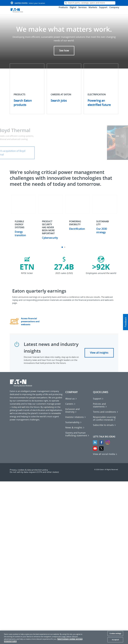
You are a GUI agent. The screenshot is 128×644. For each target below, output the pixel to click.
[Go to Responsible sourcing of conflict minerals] (106, 422)
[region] (64, 637)
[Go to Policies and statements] (106, 409)
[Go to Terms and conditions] (106, 415)
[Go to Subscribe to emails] (104, 428)
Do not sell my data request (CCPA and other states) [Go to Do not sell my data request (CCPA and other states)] (34, 475)
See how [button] (64, 54)
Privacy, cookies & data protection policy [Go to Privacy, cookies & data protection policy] (29, 473)
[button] (125, 322)
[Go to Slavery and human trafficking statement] (78, 437)
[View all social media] (105, 457)
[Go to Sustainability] (73, 426)
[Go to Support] (98, 402)
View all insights (99, 356)
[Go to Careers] (70, 407)
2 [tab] (65, 251)
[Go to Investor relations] (76, 420)
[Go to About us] (71, 402)
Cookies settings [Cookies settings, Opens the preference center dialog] (115, 633)
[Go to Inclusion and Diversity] (78, 414)
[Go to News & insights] (75, 431)
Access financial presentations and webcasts (30, 325)
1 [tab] (62, 251)
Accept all (115, 640)
